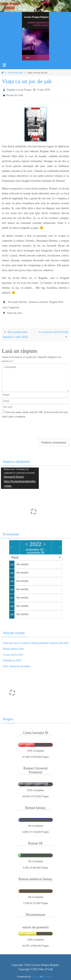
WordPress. (48, 977)
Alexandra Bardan (17, 302)
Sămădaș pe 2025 (12, 660)
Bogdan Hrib (56, 302)
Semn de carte (14, 313)
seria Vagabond (11, 307)
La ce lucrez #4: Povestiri (54, 334)
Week (15, 557)
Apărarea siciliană (38, 302)
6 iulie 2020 (43, 90)
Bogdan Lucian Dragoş (19, 90)
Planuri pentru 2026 (13, 649)
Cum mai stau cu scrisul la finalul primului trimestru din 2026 (36, 643)
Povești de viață (15, 73)
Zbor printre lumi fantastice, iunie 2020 (15, 334)
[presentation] (28, 427)
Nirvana (35, 977)
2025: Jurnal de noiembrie (17, 666)
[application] (20, 478)
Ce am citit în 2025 (13, 655)
